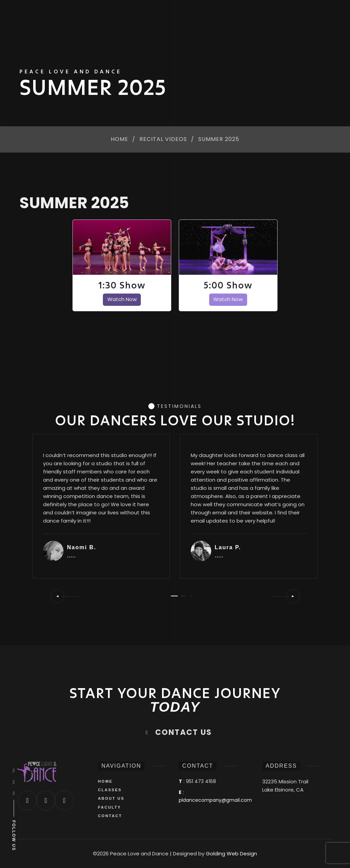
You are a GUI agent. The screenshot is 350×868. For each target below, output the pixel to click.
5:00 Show (228, 285)
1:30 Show (122, 285)
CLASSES (110, 790)
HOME (105, 781)
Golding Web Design (231, 853)
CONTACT (110, 816)
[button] (65, 596)
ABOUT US (111, 798)
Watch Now (122, 299)
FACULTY (110, 807)
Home (119, 139)
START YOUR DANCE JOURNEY (175, 700)
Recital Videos (163, 139)
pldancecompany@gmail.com (215, 800)
